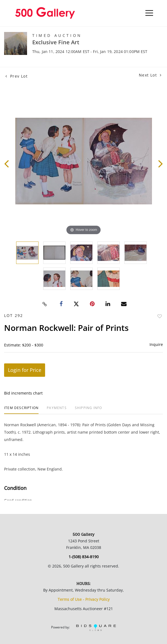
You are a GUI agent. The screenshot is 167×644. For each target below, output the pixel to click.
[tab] (21, 410)
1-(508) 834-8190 (84, 557)
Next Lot (150, 75)
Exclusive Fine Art (56, 42)
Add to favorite (160, 316)
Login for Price (25, 370)
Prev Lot (17, 76)
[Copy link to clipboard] (45, 304)
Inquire (156, 344)
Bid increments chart (23, 393)
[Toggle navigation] (149, 13)
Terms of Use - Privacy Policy (84, 599)
